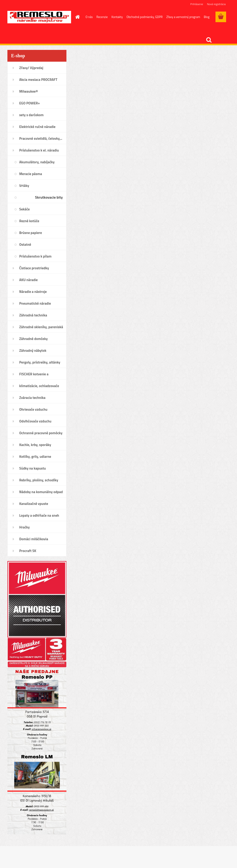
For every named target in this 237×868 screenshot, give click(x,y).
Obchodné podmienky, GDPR (145, 17)
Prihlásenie (197, 4)
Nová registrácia (216, 4)
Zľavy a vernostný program (183, 17)
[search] (209, 40)
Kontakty (117, 17)
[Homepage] (77, 17)
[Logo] (39, 17)
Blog (207, 17)
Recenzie (102, 17)
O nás (89, 17)
